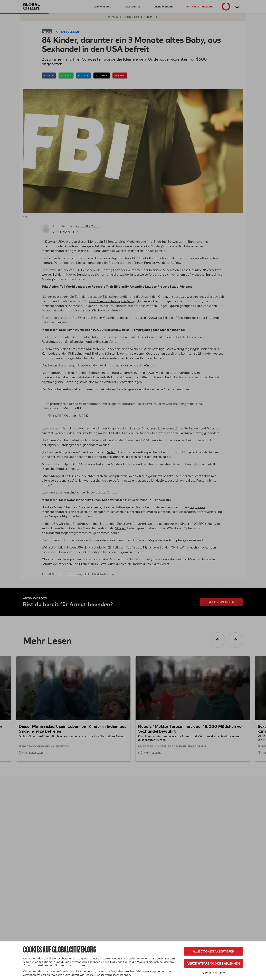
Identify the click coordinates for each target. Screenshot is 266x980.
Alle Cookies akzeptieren (213, 951)
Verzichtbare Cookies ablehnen (213, 963)
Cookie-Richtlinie (214, 973)
